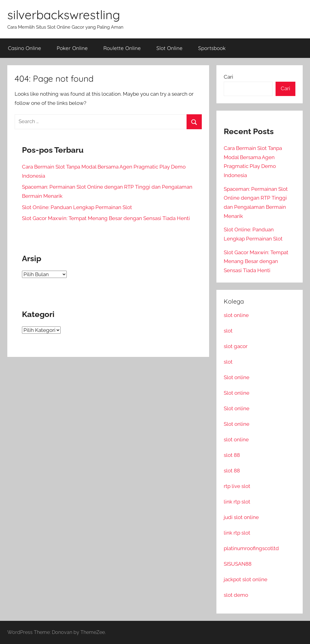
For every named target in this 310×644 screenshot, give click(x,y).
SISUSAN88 (238, 564)
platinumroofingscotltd (251, 548)
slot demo (236, 595)
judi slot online (241, 517)
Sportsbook (212, 48)
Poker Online (72, 48)
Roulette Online (122, 48)
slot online (236, 315)
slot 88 (232, 455)
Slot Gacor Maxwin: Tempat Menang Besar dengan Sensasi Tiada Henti (106, 218)
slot (228, 331)
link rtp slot (237, 502)
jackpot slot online (246, 579)
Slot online (237, 377)
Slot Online (169, 48)
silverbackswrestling (64, 15)
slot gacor (236, 346)
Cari (228, 77)
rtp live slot (237, 486)
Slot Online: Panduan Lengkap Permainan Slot (77, 207)
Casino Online (25, 48)
